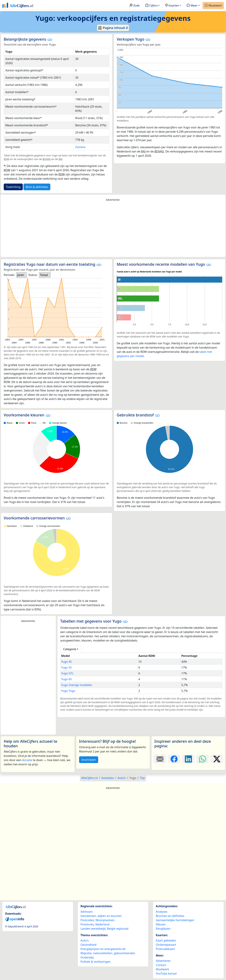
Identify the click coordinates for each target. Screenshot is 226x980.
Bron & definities (37, 187)
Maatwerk (213, 6)
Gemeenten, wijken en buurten (101, 916)
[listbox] (22, 275)
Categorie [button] (70, 649)
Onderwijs (87, 957)
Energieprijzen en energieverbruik (103, 949)
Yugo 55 (66, 667)
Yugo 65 (66, 679)
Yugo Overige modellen (77, 685)
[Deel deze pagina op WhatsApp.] (203, 759)
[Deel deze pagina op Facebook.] (174, 759)
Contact (161, 965)
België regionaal (118, 929)
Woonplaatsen (105, 920)
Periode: (9, 275)
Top (142, 778)
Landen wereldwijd (93, 929)
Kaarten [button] (172, 6)
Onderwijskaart (166, 945)
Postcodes (87, 920)
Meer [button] (192, 6)
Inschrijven (89, 760)
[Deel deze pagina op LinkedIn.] (188, 759)
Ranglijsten (163, 929)
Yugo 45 (66, 662)
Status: (33, 275)
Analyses (162, 912)
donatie (27, 760)
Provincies (87, 924)
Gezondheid (88, 945)
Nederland (102, 924)
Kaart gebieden (166, 940)
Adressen (87, 912)
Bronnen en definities (170, 916)
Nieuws (161, 924)
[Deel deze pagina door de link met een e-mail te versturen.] (160, 759)
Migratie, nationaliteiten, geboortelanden (108, 953)
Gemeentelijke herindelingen (175, 920)
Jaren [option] (21, 275)
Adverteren (163, 961)
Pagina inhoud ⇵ (113, 28)
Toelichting (13, 187)
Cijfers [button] (151, 6)
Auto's (85, 940)
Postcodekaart (165, 949)
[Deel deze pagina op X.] (217, 759)
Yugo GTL (67, 673)
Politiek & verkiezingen (96, 962)
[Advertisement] (113, 229)
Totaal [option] (44, 275)
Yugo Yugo (68, 691)
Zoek (134, 6)
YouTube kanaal (166, 973)
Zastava (80, 147)
